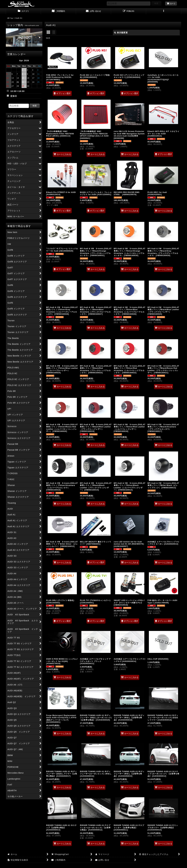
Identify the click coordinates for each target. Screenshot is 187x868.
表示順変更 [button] (121, 33)
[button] (164, 11)
